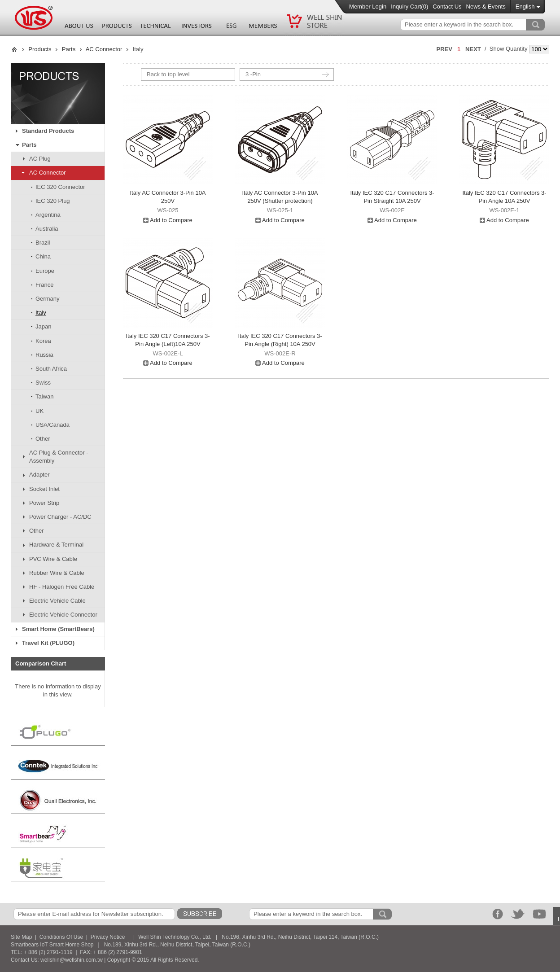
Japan (43, 326)
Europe (45, 271)
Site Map (21, 937)
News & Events (486, 7)
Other (43, 439)
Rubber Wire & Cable (57, 573)
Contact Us (447, 7)
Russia (44, 355)
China (43, 256)
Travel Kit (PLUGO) (48, 643)
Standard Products (48, 131)
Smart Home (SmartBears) (58, 629)
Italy (41, 313)
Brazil (43, 243)
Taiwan (44, 396)
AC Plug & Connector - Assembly (59, 457)
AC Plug (40, 159)
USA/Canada (52, 425)
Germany (47, 299)
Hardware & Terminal (56, 545)
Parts (69, 49)
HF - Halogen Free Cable (62, 587)
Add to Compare (168, 220)
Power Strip (44, 503)
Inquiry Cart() (409, 7)
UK (39, 411)
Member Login (368, 7)
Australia (47, 229)
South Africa (51, 369)
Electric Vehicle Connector (63, 615)
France (44, 285)
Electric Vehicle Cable (57, 601)
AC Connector (104, 49)
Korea (43, 341)
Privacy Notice (108, 937)
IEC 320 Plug (53, 201)
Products (40, 49)
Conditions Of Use (61, 937)
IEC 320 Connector (60, 187)
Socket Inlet (44, 489)
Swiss (43, 383)
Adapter (39, 475)
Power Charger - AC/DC (60, 517)
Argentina (48, 215)
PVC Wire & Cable (53, 559)
